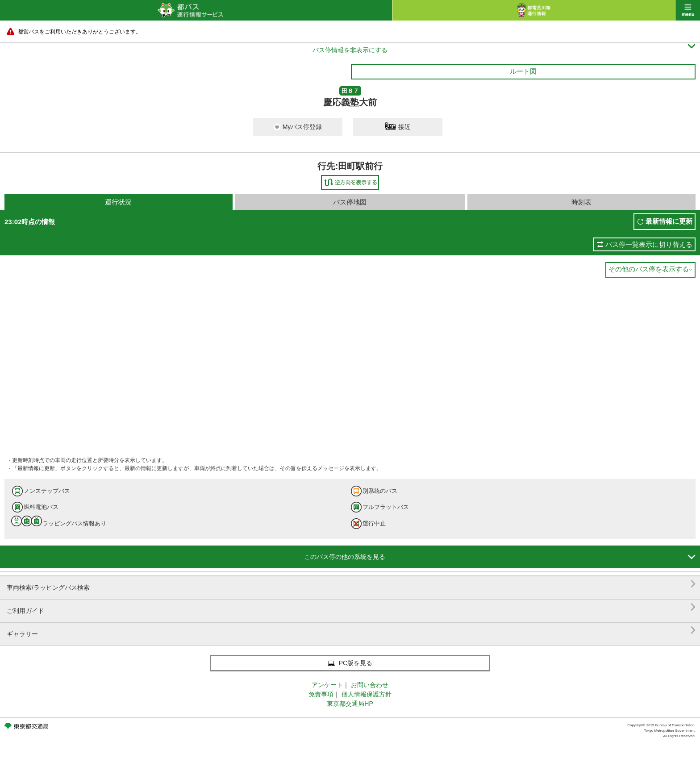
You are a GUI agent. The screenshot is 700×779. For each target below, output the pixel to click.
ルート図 (523, 71)
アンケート (327, 685)
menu (688, 10)
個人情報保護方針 (367, 694)
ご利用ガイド (351, 607)
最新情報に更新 (669, 221)
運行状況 (118, 202)
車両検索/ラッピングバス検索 (351, 584)
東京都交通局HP (350, 704)
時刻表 (581, 202)
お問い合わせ (370, 685)
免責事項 (321, 694)
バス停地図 (350, 202)
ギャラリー (351, 631)
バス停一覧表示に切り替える (649, 244)
